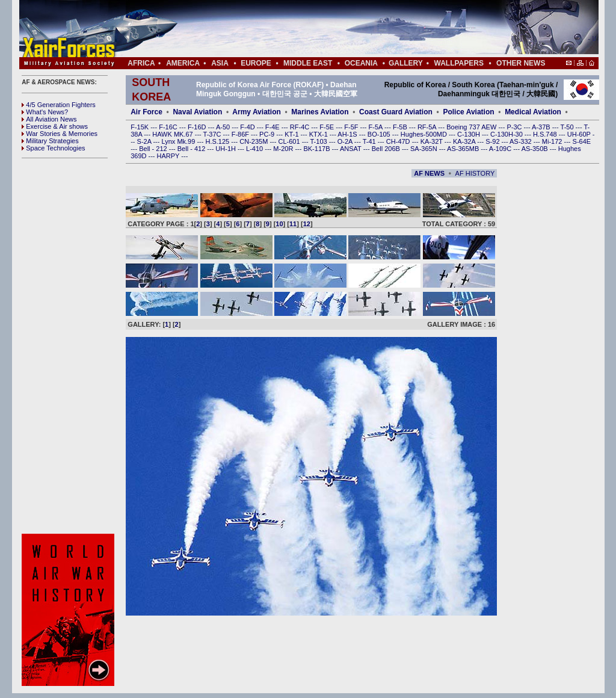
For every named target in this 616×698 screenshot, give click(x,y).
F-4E (273, 127)
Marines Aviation (320, 112)
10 (279, 224)
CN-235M (254, 141)
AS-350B (536, 149)
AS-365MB (464, 149)
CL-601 (290, 141)
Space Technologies (53, 148)
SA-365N (425, 149)
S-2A (145, 141)
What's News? (45, 112)
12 (307, 224)
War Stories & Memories (60, 134)
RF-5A (428, 127)
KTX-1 (319, 134)
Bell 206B (387, 149)
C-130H (470, 134)
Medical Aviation (533, 112)
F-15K (140, 127)
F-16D (198, 127)
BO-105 (380, 134)
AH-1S (348, 134)
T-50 (568, 127)
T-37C (213, 134)
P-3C (515, 127)
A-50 (224, 127)
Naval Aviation (197, 112)
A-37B (542, 127)
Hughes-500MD (425, 134)
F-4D (248, 127)
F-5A (377, 127)
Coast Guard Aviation (396, 112)
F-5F (352, 127)
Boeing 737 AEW (472, 127)
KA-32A (465, 141)
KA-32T (433, 141)
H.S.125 (218, 141)
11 (293, 224)
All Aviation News (49, 119)
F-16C (169, 127)
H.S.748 (546, 134)
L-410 (255, 149)
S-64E (582, 141)
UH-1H (226, 149)
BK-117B (317, 149)
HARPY (169, 156)
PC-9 (268, 134)
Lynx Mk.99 (180, 141)
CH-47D (399, 141)
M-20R (284, 149)
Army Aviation (256, 112)
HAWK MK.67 (174, 134)
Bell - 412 (192, 149)
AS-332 (522, 141)
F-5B (401, 127)
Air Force (146, 112)
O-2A (346, 141)
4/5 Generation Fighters (60, 105)
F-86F (241, 134)
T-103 (319, 141)
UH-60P (580, 134)
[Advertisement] (345, 29)
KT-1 (292, 134)
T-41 (370, 141)
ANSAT (352, 149)
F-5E (328, 127)
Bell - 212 (154, 149)
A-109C (501, 149)
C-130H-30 (507, 134)
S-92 (493, 141)
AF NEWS (429, 173)
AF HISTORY (475, 173)
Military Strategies (50, 141)
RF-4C (300, 127)
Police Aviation (468, 112)
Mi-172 (553, 141)
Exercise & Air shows (55, 126)
